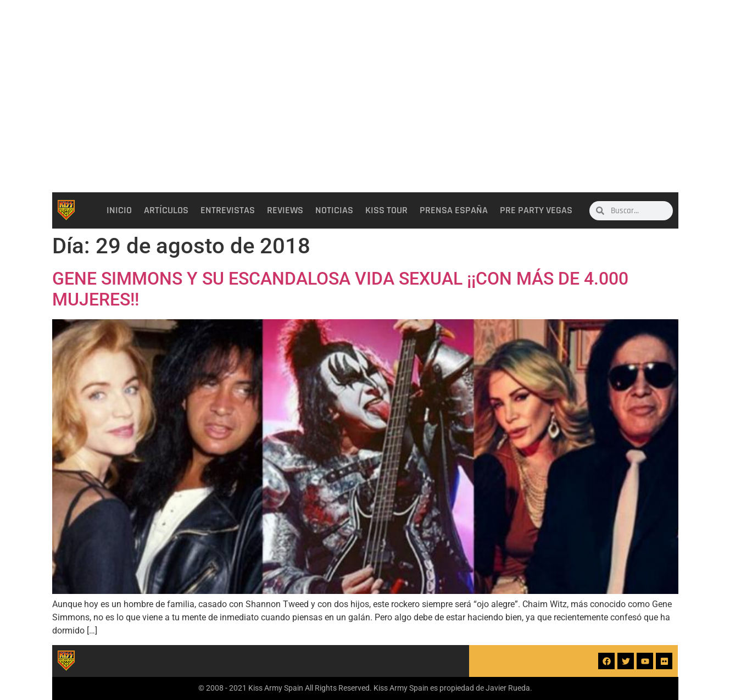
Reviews (285, 210)
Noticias (334, 210)
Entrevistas (228, 210)
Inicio (119, 210)
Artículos (166, 210)
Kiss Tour (386, 210)
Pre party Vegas (536, 210)
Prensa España (454, 210)
